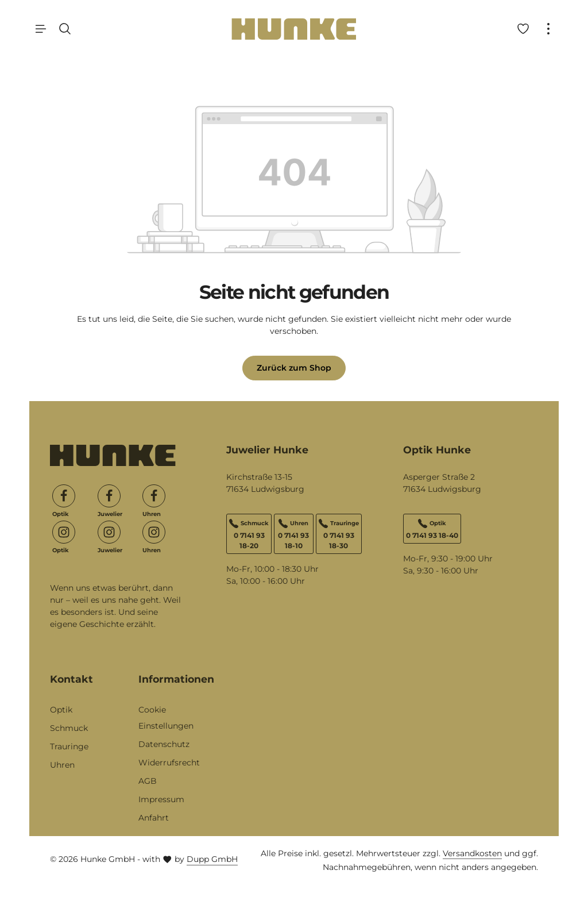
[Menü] (41, 29)
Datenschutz (164, 744)
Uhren (62, 765)
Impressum (161, 799)
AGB (148, 781)
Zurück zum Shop (294, 368)
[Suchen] (65, 29)
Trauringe (69, 746)
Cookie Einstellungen (166, 718)
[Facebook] (64, 496)
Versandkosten (472, 853)
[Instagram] (64, 532)
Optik (61, 710)
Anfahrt (154, 818)
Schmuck (69, 728)
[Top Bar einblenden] (548, 29)
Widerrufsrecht (169, 763)
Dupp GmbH (212, 859)
